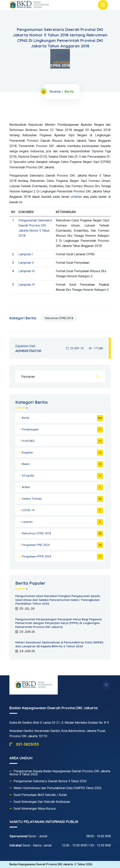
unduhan (76, 197)
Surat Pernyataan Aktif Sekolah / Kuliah (40, 795)
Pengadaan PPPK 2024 (36, 556)
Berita (26, 418)
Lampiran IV (27, 285)
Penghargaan (30, 429)
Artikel (26, 487)
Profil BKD (28, 441)
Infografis (28, 476)
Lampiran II (26, 263)
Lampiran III (27, 271)
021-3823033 (24, 744)
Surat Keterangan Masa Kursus (35, 809)
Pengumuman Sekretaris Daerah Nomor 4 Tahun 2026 (50, 781)
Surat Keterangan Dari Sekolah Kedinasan (42, 802)
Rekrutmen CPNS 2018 (59, 318)
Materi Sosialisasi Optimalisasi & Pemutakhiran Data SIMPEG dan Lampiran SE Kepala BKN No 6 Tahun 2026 (59, 644)
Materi (26, 464)
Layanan (27, 522)
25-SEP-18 (75, 348)
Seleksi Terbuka (32, 499)
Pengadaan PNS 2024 (36, 545)
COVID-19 (28, 510)
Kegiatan (27, 453)
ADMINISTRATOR (28, 351)
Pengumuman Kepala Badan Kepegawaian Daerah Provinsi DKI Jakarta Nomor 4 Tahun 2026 (60, 773)
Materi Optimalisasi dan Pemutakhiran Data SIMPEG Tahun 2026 (58, 788)
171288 (96, 348)
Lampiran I (26, 254)
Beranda (55, 92)
